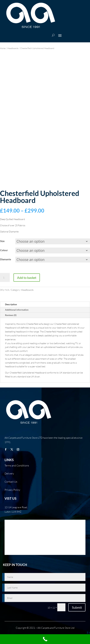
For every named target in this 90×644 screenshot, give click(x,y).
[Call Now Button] (45, 639)
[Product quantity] (5, 278)
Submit (77, 607)
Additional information (17, 310)
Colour (4, 250)
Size (2, 241)
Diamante (6, 259)
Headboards (13, 48)
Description (11, 304)
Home (3, 48)
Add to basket (27, 278)
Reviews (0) (11, 315)
